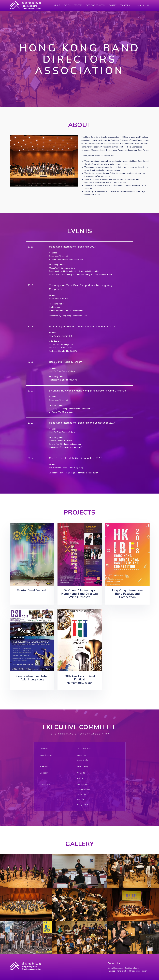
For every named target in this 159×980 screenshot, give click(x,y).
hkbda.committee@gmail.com (126, 968)
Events (67, 5)
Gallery (113, 5)
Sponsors (125, 5)
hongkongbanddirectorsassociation (132, 971)
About (57, 5)
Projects (78, 5)
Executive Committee (96, 5)
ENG (139, 5)
